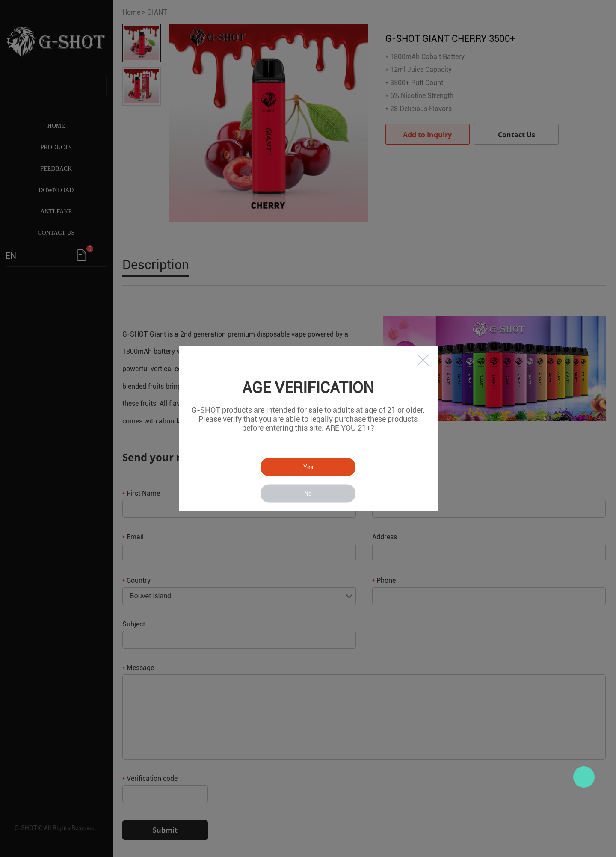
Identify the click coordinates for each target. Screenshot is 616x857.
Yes (308, 467)
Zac (584, 777)
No (308, 494)
